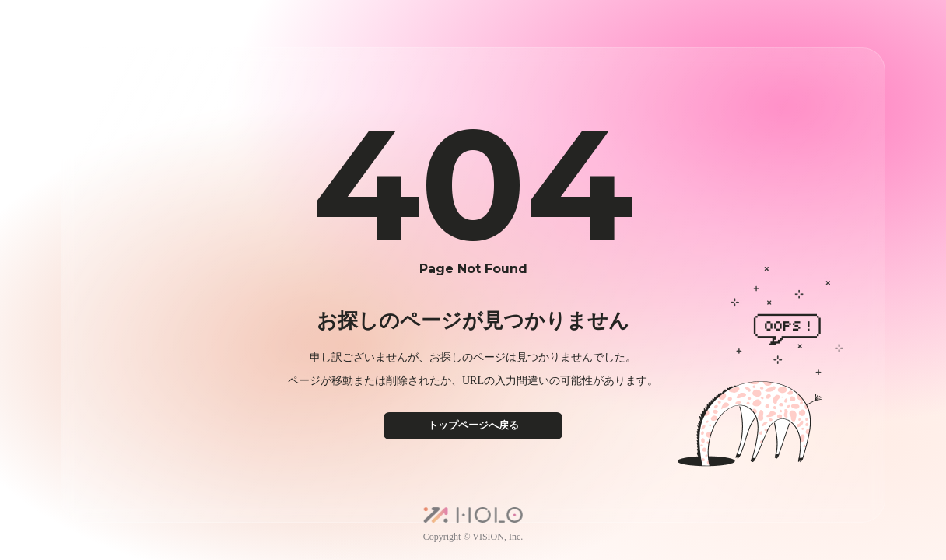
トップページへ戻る (473, 425)
